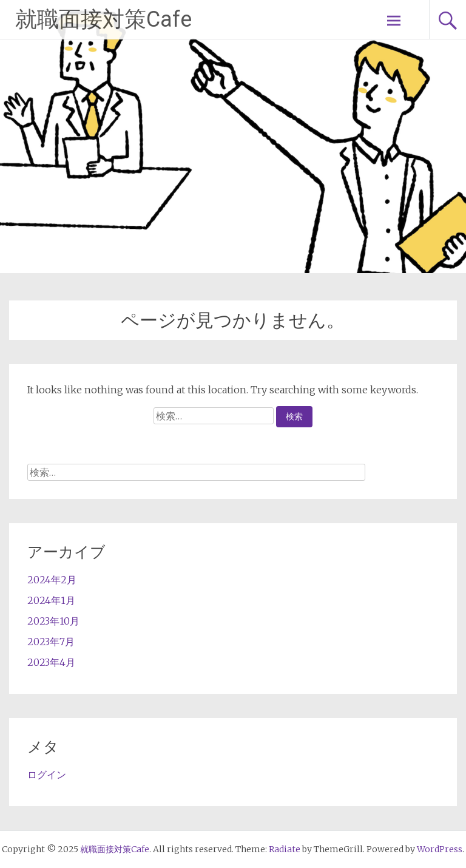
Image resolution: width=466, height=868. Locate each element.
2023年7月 (51, 642)
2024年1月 (51, 600)
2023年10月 (53, 621)
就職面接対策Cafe (103, 19)
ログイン (47, 775)
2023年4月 (51, 662)
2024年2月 (52, 580)
